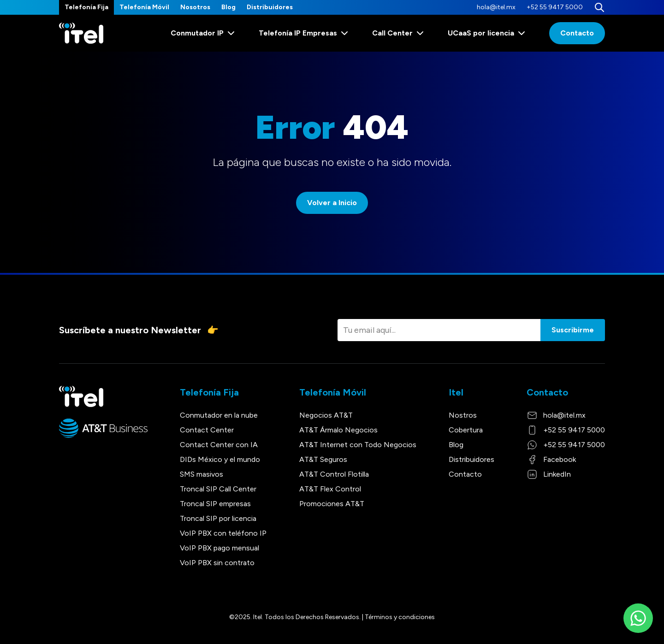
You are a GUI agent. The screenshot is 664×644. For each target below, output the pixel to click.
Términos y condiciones (400, 617)
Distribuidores (270, 7)
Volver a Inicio (332, 203)
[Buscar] (599, 7)
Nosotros (195, 7)
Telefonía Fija (86, 7)
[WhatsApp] (638, 618)
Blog (228, 7)
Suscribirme (573, 330)
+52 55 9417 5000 (555, 7)
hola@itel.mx (496, 7)
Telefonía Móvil (144, 7)
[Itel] (81, 33)
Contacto (577, 33)
